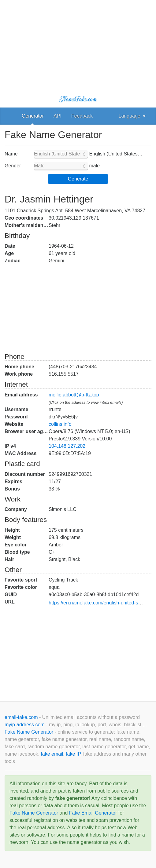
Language (133, 116)
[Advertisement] (78, 43)
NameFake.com (78, 99)
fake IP (73, 754)
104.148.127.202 (67, 446)
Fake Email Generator (93, 813)
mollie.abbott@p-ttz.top (74, 395)
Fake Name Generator (30, 732)
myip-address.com (25, 725)
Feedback (82, 116)
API (58, 116)
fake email (52, 754)
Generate (78, 179)
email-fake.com (22, 717)
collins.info (60, 424)
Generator (33, 116)
